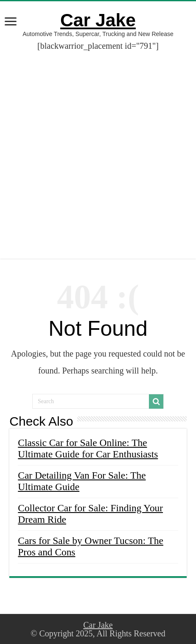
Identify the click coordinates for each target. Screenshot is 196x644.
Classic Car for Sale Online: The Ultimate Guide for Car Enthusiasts (88, 448)
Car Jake (98, 20)
